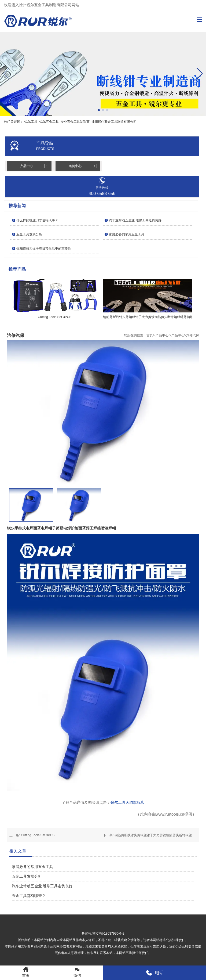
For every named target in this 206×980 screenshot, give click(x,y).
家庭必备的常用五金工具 (32, 867)
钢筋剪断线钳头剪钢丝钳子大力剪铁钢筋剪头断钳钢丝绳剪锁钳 (160, 835)
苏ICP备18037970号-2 (108, 934)
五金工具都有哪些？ (29, 896)
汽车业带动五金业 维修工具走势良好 (42, 886)
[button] (200, 74)
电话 (155, 973)
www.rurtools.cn (170, 814)
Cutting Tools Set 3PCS (38, 835)
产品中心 (27, 166)
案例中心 (75, 166)
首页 (150, 335)
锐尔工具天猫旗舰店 (127, 802)
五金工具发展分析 (27, 876)
